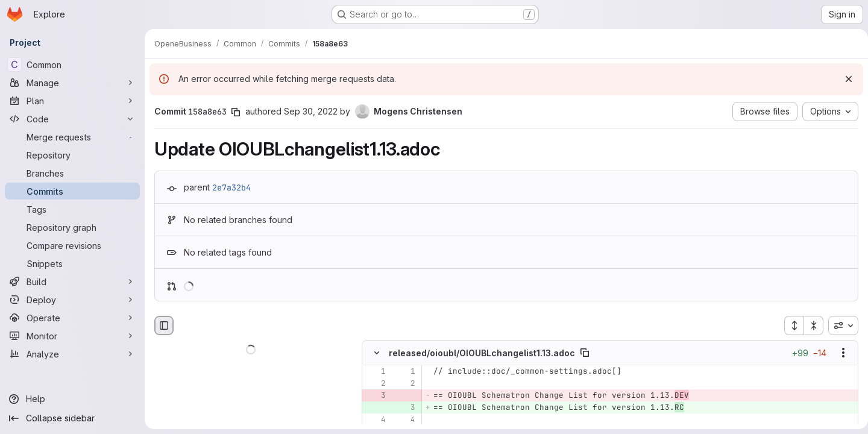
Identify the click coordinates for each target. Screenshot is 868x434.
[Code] (72, 119)
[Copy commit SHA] (236, 112)
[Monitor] (72, 336)
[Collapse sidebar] (72, 418)
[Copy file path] (585, 353)
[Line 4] (376, 420)
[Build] (72, 281)
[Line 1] (376, 372)
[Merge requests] (72, 137)
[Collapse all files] (809, 325)
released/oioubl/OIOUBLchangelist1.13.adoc (482, 353)
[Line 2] (376, 384)
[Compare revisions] (72, 245)
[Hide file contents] (377, 353)
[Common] (72, 64)
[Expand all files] (789, 325)
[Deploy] (72, 300)
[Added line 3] (405, 408)
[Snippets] (72, 263)
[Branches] (72, 173)
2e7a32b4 (231, 187)
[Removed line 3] (376, 396)
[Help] (72, 399)
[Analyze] (72, 354)
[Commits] (72, 191)
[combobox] (838, 325)
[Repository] (72, 155)
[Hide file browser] (164, 325)
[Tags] (72, 209)
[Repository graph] (72, 227)
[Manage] (72, 83)
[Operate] (72, 318)
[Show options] (838, 353)
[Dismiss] (844, 79)
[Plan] (72, 101)
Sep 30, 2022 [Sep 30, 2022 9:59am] (311, 111)
